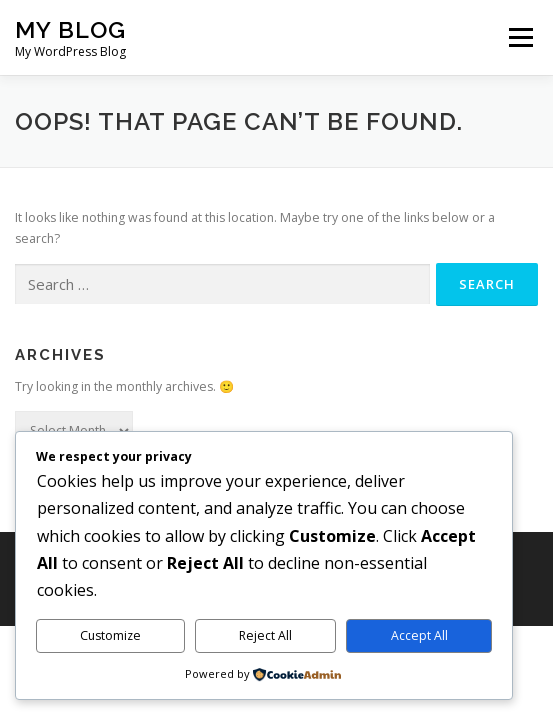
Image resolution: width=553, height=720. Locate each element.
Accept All (419, 635)
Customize (110, 635)
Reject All (265, 635)
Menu (519, 37)
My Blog (70, 29)
